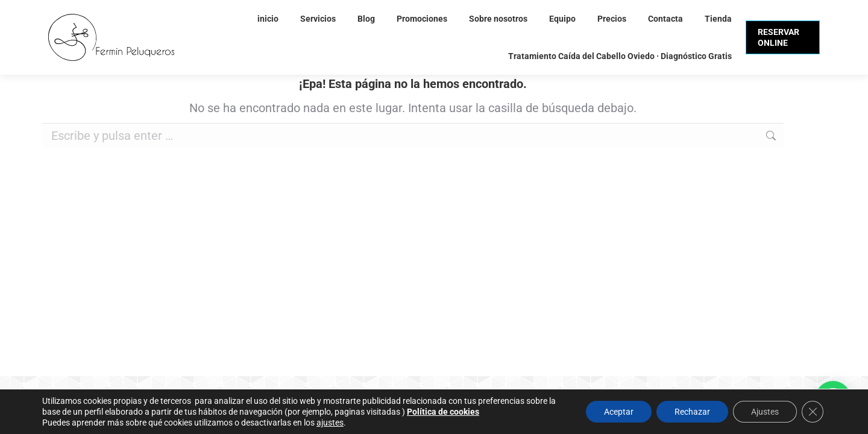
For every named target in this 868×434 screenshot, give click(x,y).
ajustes (330, 423)
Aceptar (619, 412)
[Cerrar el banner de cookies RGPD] (813, 412)
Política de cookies (443, 412)
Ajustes (765, 412)
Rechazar (692, 412)
